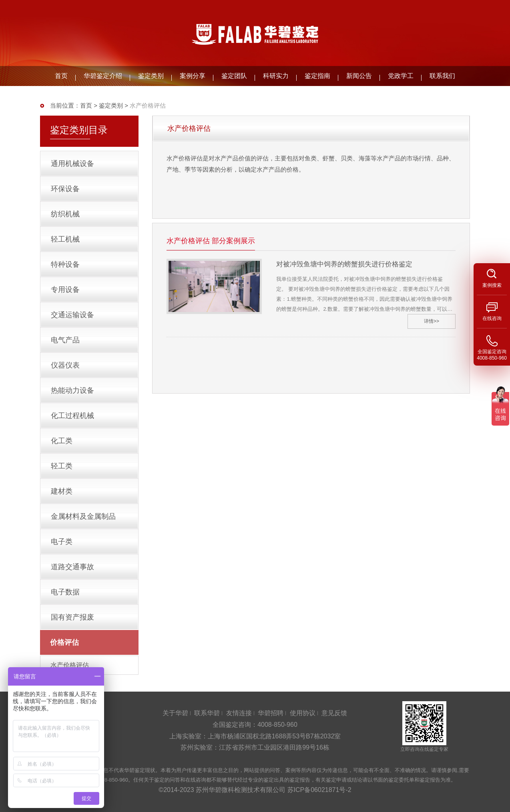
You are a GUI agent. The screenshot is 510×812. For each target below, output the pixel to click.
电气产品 (65, 340)
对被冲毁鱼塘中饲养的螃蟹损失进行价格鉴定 (344, 264)
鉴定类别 (151, 76)
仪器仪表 (65, 365)
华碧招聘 (271, 713)
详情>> (432, 321)
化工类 (62, 441)
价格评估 (64, 642)
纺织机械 (65, 214)
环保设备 (65, 189)
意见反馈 (334, 713)
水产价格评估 (70, 665)
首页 (61, 76)
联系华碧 (207, 713)
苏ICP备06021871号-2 (319, 790)
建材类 (62, 491)
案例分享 (193, 76)
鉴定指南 (317, 76)
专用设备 (65, 290)
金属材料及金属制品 (83, 516)
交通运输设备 (72, 315)
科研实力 (276, 76)
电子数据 (65, 592)
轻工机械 (65, 239)
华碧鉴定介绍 (103, 76)
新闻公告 (359, 76)
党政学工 (401, 76)
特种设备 (65, 264)
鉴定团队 (234, 76)
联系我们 (442, 76)
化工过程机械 (72, 416)
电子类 (62, 542)
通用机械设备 (72, 164)
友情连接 (239, 713)
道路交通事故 (72, 567)
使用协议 (303, 713)
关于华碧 (175, 713)
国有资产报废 (72, 617)
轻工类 (62, 466)
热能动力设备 (72, 390)
